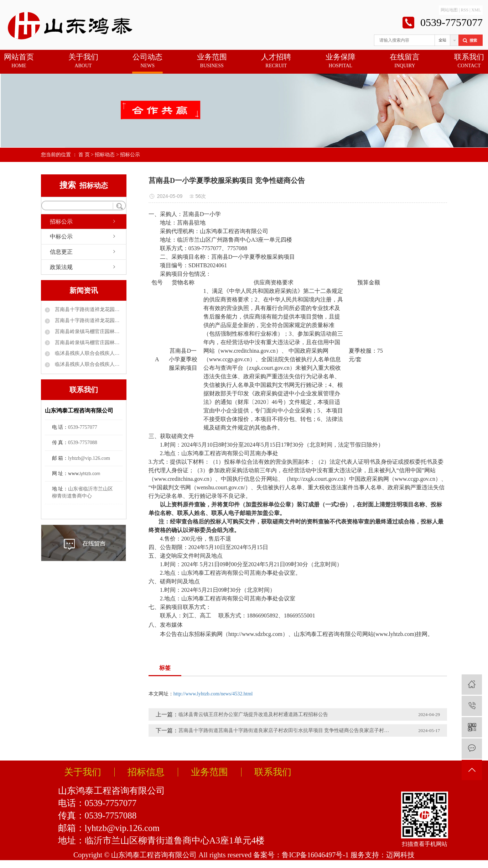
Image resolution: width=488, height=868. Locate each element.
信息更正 (61, 252)
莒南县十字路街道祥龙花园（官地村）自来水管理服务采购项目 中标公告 (88, 309)
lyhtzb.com (90, 474)
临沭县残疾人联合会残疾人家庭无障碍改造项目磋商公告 (88, 353)
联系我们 (469, 61)
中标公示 (61, 236)
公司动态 (147, 61)
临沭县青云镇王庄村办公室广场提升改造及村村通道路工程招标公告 (253, 714)
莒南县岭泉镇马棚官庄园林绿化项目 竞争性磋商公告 (88, 332)
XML (476, 10)
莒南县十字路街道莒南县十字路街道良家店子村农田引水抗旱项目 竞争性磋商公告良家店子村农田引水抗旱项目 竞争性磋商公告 (285, 730)
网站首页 (19, 61)
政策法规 (61, 267)
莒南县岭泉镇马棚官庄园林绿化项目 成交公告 (88, 343)
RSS (465, 10)
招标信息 (146, 772)
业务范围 (212, 61)
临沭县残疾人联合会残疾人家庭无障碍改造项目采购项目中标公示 (88, 364)
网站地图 (449, 10)
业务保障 (341, 61)
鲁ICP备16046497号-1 (315, 855)
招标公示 (130, 155)
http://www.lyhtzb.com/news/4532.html (213, 694)
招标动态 (105, 155)
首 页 (84, 155)
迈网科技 (400, 855)
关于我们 (83, 61)
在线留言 (405, 61)
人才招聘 (276, 61)
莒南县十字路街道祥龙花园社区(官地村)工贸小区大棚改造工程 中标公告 (88, 320)
